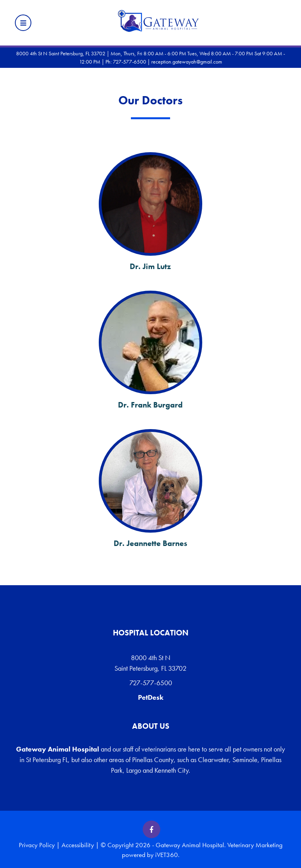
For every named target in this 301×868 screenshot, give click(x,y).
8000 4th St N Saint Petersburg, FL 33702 (150, 663)
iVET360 (167, 855)
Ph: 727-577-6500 (126, 62)
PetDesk (151, 697)
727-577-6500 (151, 683)
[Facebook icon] (151, 829)
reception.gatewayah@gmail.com (187, 62)
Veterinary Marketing (255, 845)
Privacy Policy (37, 845)
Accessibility (78, 845)
